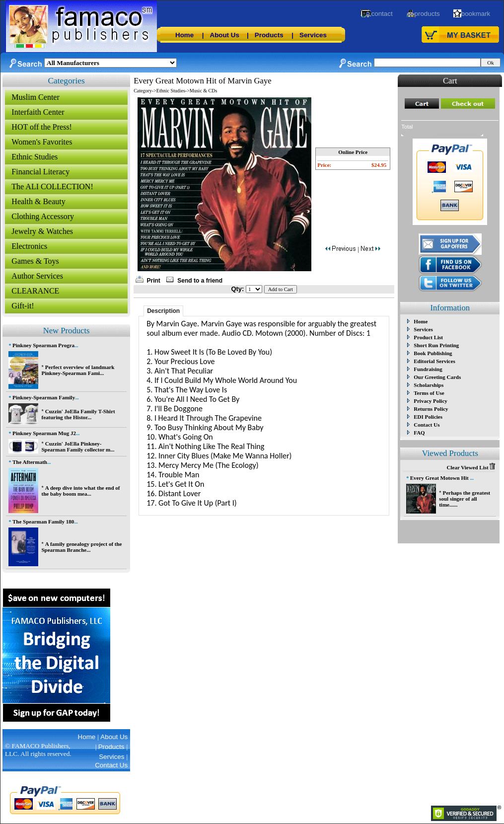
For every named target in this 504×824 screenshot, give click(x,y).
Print (154, 281)
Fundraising (428, 369)
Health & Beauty (38, 201)
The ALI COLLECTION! (52, 187)
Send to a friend (200, 281)
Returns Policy (431, 409)
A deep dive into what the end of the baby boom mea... (80, 491)
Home (184, 35)
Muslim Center (35, 97)
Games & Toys (35, 261)
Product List (428, 337)
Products (269, 35)
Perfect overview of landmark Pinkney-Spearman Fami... (78, 370)
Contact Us (427, 425)
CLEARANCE (35, 291)
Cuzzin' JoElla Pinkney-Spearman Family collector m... (78, 447)
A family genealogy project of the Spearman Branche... (81, 547)
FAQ (419, 433)
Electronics (29, 246)
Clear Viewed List (471, 467)
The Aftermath (30, 462)
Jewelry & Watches (42, 231)
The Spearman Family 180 (43, 522)
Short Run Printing (436, 345)
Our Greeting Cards (437, 377)
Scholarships (429, 385)
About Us (225, 35)
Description (163, 311)
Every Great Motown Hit (440, 478)
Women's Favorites (42, 142)
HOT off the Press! (42, 127)
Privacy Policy (431, 401)
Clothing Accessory (43, 216)
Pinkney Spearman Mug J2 (44, 433)
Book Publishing (433, 353)
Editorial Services (434, 361)
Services (313, 35)
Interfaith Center (38, 112)
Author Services (37, 276)
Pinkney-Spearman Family (44, 397)
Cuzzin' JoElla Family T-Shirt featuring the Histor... (78, 414)
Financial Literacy (40, 172)
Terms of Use (429, 393)
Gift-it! (23, 306)
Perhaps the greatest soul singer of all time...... (465, 499)
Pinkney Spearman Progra (43, 345)
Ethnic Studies (35, 157)
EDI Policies (428, 417)
